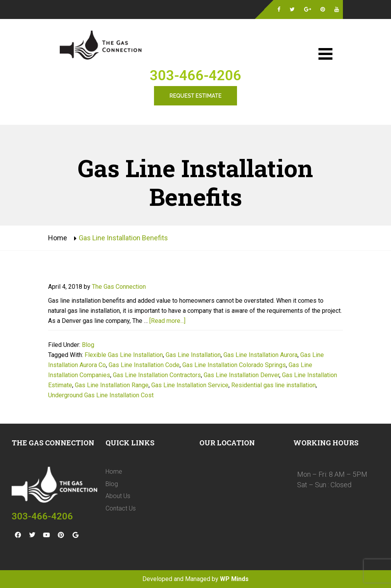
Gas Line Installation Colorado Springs (234, 365)
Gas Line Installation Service (190, 385)
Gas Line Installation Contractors (157, 375)
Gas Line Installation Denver (241, 375)
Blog (88, 345)
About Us (118, 496)
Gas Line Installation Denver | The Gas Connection (102, 46)
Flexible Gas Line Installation (124, 355)
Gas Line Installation (193, 355)
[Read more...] (167, 321)
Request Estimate (195, 96)
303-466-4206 (195, 76)
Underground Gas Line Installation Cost (101, 395)
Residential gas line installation (273, 385)
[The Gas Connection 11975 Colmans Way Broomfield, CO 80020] (242, 514)
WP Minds (234, 579)
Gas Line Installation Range (112, 385)
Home (58, 238)
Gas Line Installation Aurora (260, 355)
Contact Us (121, 508)
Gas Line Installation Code (144, 365)
